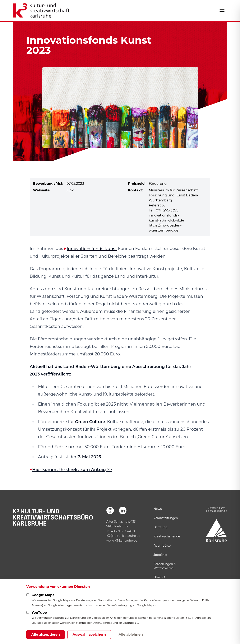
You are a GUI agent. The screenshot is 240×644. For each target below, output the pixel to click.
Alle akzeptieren (46, 634)
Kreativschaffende (167, 536)
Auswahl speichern (89, 634)
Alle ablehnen (131, 634)
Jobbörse (160, 555)
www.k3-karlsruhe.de (122, 541)
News (158, 509)
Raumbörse (162, 546)
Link (70, 190)
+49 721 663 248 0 (122, 531)
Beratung (161, 527)
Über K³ (159, 577)
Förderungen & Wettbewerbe (165, 566)
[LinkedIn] (123, 510)
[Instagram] (110, 510)
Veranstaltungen (166, 518)
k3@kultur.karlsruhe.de (123, 536)
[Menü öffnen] (222, 10)
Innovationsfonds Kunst (92, 249)
